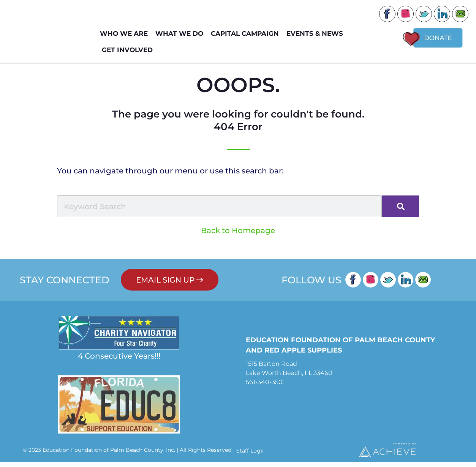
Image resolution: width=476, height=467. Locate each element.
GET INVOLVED (129, 50)
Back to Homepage (238, 235)
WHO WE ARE (126, 34)
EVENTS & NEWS (317, 34)
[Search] (400, 211)
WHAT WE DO (181, 34)
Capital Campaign (247, 34)
